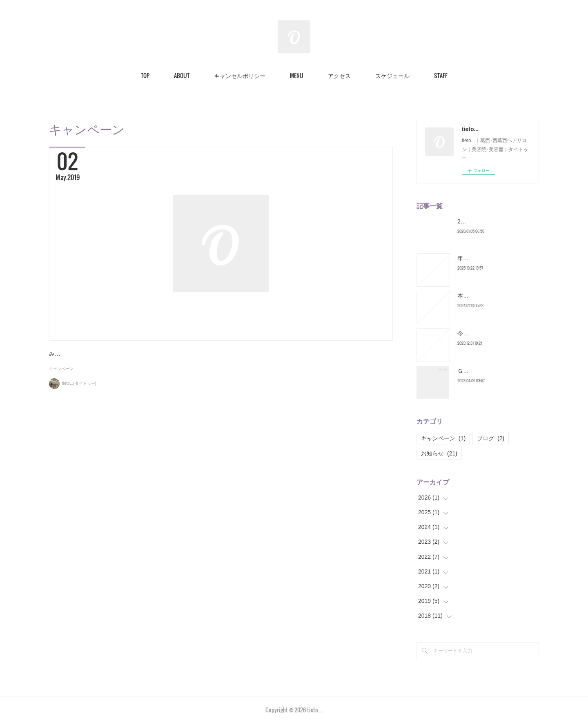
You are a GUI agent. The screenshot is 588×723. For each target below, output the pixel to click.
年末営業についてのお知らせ (494, 258)
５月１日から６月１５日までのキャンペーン (157, 357)
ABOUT (182, 75)
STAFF (441, 75)
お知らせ (439, 453)
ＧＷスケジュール (480, 371)
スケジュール (392, 75)
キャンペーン (61, 400)
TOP (145, 75)
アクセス (339, 75)
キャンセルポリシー (240, 75)
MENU (297, 75)
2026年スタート (478, 221)
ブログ (491, 438)
